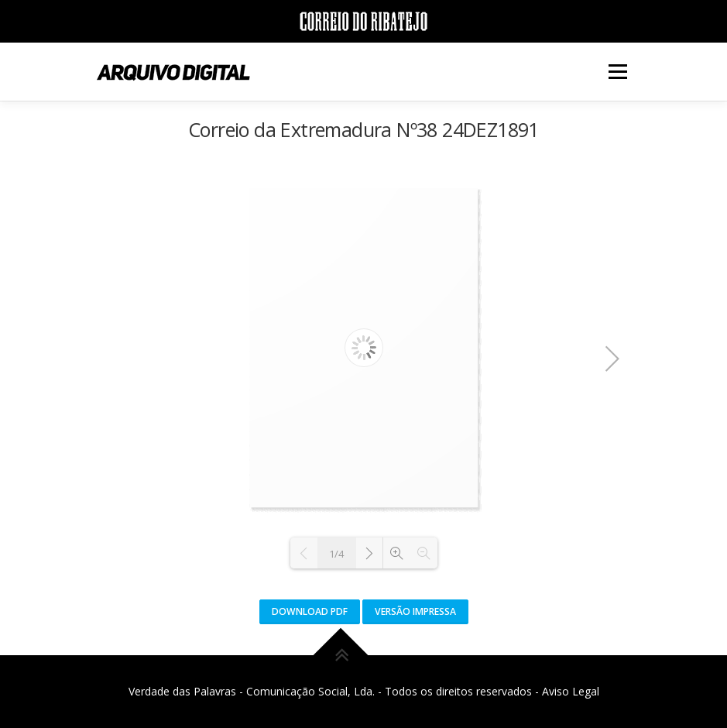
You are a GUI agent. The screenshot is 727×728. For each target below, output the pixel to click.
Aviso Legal (571, 691)
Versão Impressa (415, 611)
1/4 (336, 554)
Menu (617, 71)
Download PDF (310, 611)
